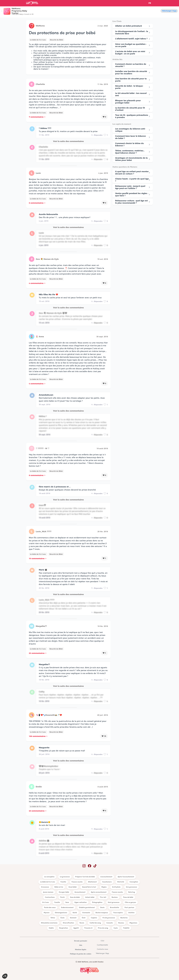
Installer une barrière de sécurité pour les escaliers (131, 72)
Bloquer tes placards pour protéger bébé (128, 102)
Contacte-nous (102, 949)
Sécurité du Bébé (57, 40)
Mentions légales (81, 950)
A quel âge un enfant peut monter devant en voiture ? (132, 173)
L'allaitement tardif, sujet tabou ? (131, 39)
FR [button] (150, 3)
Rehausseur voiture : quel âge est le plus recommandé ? (131, 202)
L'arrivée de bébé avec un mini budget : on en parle (130, 53)
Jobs (81, 945)
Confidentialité (102, 945)
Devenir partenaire (81, 941)
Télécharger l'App (169, 11)
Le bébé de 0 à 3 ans (38, 40)
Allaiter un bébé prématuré (129, 26)
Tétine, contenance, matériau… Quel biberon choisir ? (130, 152)
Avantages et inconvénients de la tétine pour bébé (131, 159)
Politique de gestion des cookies (81, 954)
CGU (102, 941)
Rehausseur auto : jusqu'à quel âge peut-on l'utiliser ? (130, 187)
